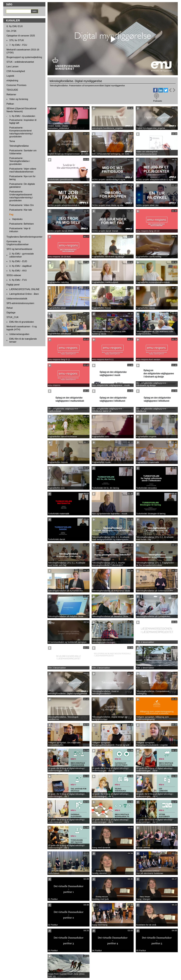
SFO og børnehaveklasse (19, 249)
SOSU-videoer (14, 275)
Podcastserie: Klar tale (21, 210)
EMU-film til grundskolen (22, 322)
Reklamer (11, 94)
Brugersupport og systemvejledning (24, 57)
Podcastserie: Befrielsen (22, 224)
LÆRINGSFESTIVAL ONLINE (24, 289)
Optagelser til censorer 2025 (21, 36)
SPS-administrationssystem (20, 303)
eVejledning (12, 81)
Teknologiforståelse (19, 146)
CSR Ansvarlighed (16, 71)
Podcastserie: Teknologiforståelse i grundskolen (20, 161)
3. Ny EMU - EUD (18, 261)
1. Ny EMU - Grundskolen (22, 116)
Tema (12, 141)
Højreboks (17, 219)
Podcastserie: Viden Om (21, 205)
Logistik (10, 76)
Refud (10, 308)
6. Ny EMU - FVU (18, 280)
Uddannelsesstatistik (17, 299)
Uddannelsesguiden (19, 334)
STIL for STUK (17, 40)
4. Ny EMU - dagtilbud (20, 266)
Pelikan (10, 104)
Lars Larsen (13, 67)
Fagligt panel (13, 285)
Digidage (11, 313)
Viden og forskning (19, 99)
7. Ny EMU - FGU (18, 45)
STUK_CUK (13, 317)
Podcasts (158, 101)
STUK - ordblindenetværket (20, 62)
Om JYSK (11, 31)
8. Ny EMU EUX (15, 26)
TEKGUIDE (12, 90)
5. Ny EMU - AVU (18, 271)
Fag (11, 214)
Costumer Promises (16, 85)
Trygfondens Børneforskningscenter (24, 237)
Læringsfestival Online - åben (24, 294)
